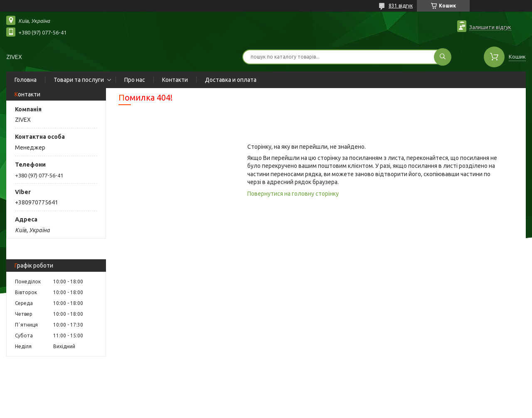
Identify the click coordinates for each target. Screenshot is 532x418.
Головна (26, 80)
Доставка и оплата (231, 80)
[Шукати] (443, 57)
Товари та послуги (79, 80)
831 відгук (401, 6)
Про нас (135, 80)
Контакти (175, 80)
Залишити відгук (490, 27)
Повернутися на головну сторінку (293, 194)
